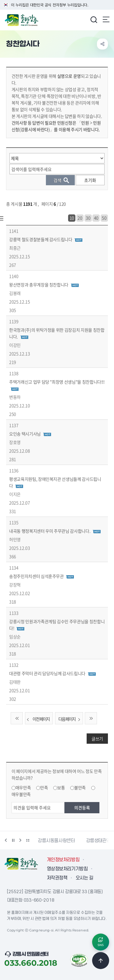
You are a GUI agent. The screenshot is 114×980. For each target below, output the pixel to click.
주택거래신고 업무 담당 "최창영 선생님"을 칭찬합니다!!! (57, 382)
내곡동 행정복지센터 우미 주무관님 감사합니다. (50, 531)
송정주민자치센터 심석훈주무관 (36, 576)
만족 (44, 787)
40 (96, 218)
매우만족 (23, 787)
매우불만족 (21, 794)
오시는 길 (84, 878)
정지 (13, 840)
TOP (101, 961)
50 (104, 218)
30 (88, 218)
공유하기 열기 (102, 44)
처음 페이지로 (17, 718)
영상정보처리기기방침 (67, 869)
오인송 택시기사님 (25, 434)
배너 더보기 (28, 840)
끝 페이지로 (91, 718)
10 (72, 218)
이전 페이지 (37, 719)
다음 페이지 (71, 719)
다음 (20, 840)
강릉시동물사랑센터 (56, 841)
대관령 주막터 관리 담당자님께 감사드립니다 (47, 673)
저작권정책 (57, 878)
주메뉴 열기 (106, 19)
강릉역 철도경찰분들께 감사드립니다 (41, 239)
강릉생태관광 (98, 841)
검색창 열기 (94, 19)
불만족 (80, 787)
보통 (61, 787)
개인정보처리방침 (63, 860)
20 (80, 218)
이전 (6, 840)
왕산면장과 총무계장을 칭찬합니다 (39, 285)
